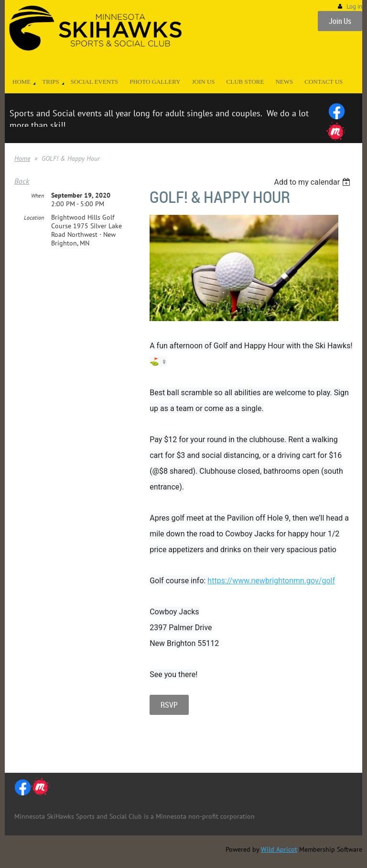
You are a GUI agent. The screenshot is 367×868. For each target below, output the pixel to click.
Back (22, 181)
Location (34, 217)
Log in (354, 6)
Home (22, 158)
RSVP (169, 705)
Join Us (340, 21)
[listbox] (313, 182)
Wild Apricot (279, 849)
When (38, 195)
